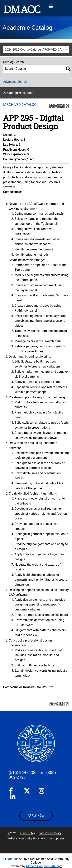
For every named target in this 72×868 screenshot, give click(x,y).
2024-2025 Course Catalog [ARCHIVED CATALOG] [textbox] (37, 50)
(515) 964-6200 (23, 773)
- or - (41, 773)
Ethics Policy (27, 833)
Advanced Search (15, 82)
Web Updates (57, 838)
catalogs (13, 859)
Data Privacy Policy (50, 833)
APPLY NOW (36, 816)
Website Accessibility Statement (26, 838)
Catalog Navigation (20, 93)
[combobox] (36, 49)
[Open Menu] (50, 7)
